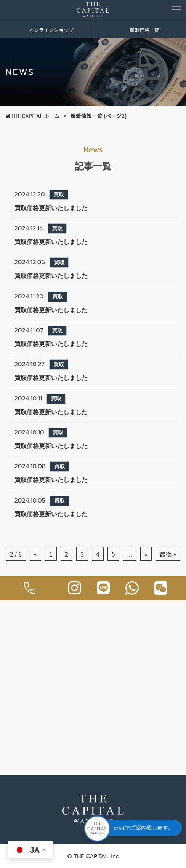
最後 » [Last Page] (168, 554)
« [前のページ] (35, 554)
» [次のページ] (146, 554)
